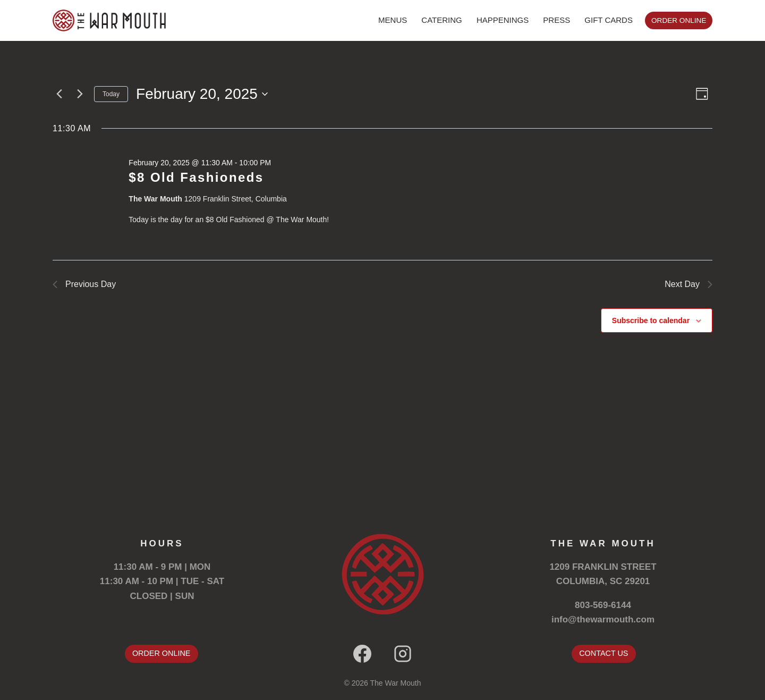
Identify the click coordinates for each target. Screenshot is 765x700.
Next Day (688, 284)
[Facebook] (362, 654)
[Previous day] (59, 94)
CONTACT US (603, 653)
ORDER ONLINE (679, 20)
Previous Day (84, 284)
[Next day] (80, 94)
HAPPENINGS (503, 20)
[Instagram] (403, 654)
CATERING (441, 20)
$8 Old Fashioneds (196, 177)
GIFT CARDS (609, 20)
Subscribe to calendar (651, 321)
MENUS (393, 20)
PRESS (556, 20)
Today (111, 94)
